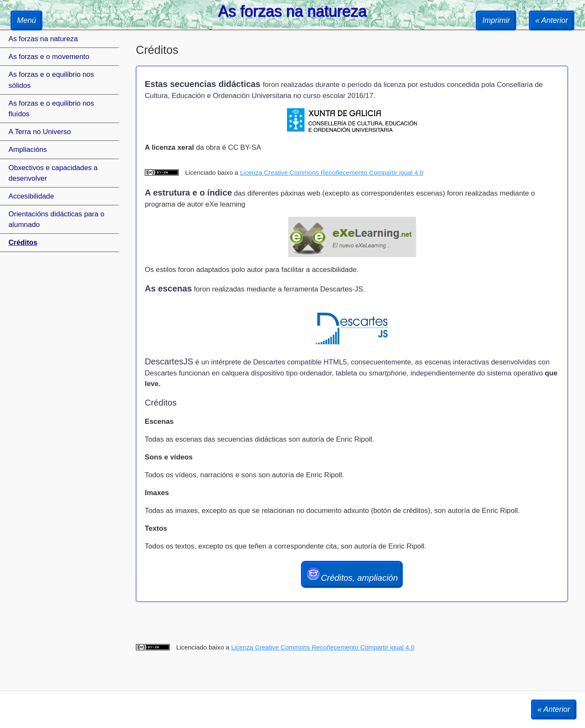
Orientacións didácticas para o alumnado (56, 219)
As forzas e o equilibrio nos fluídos (51, 109)
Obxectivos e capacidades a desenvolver (53, 173)
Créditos (23, 242)
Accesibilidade (31, 196)
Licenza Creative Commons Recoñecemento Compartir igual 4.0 (332, 172)
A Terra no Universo (40, 132)
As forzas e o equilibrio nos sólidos (51, 80)
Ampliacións (28, 150)
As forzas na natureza (43, 39)
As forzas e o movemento (49, 57)
